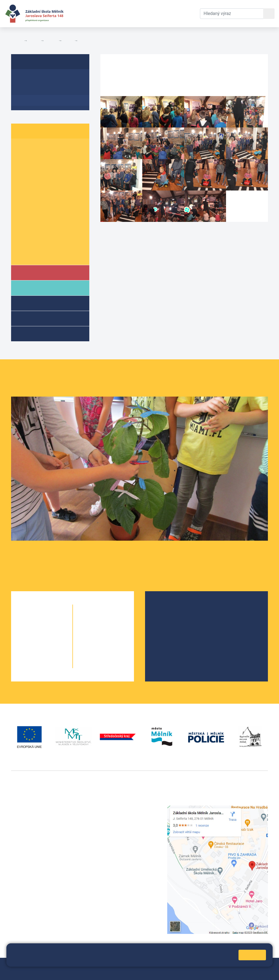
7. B (44, 212)
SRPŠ (164, 643)
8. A (22, 223)
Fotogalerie (90, 41)
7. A (22, 212)
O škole (166, 608)
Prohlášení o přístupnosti (36, 972)
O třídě (25, 79)
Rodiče (34, 288)
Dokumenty (154, 13)
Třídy (51, 41)
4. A (22, 180)
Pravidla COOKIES (81, 972)
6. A (68, 41)
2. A (22, 159)
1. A (22, 148)
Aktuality (28, 90)
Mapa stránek (128, 965)
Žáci (34, 41)
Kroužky (34, 333)
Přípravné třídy (42, 318)
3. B (44, 170)
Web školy (258, 965)
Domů (16, 41)
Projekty (167, 626)
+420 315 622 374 (119, 809)
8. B (44, 223)
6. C (67, 201)
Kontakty (183, 13)
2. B (44, 159)
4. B (44, 180)
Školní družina (42, 303)
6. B (44, 201)
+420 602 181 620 (29, 885)
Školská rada (171, 617)
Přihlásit (153, 965)
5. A (22, 191)
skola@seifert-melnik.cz (125, 829)
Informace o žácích (39, 244)
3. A (22, 170)
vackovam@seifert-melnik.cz (40, 891)
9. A (22, 234)
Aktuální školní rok (112, 13)
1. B (44, 148)
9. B (44, 234)
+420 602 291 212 (119, 815)
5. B (44, 191)
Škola (33, 272)
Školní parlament (37, 255)
